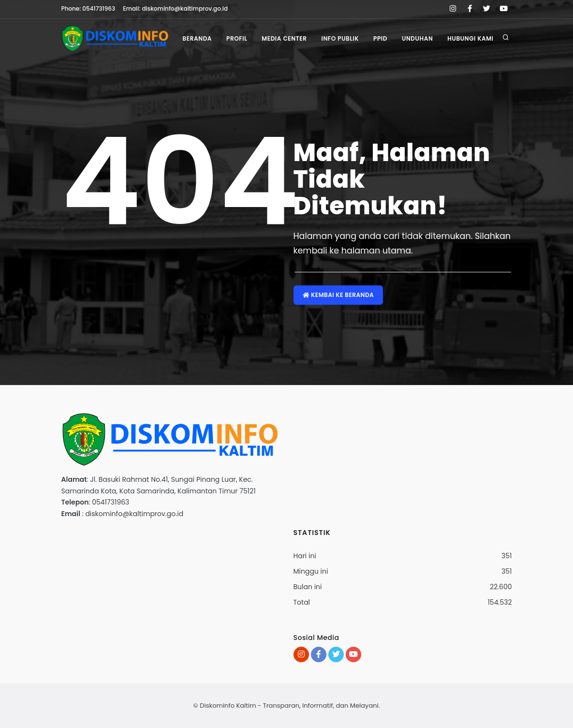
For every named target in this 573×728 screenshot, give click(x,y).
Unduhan (417, 38)
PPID (380, 38)
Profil (237, 38)
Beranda (197, 38)
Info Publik (340, 38)
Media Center (284, 38)
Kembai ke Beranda (338, 295)
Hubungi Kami (470, 38)
